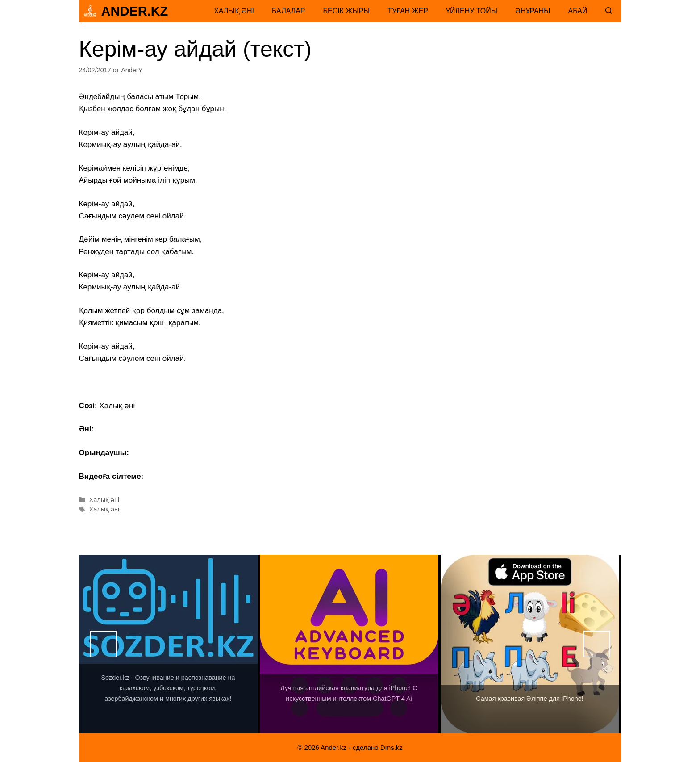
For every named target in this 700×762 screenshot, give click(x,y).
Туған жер (408, 11)
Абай (578, 11)
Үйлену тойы (472, 11)
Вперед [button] (597, 644)
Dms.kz (392, 747)
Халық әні (234, 11)
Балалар (289, 11)
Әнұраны (533, 11)
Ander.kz (135, 11)
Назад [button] (103, 644)
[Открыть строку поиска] (609, 11)
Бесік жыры (347, 11)
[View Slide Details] (168, 644)
